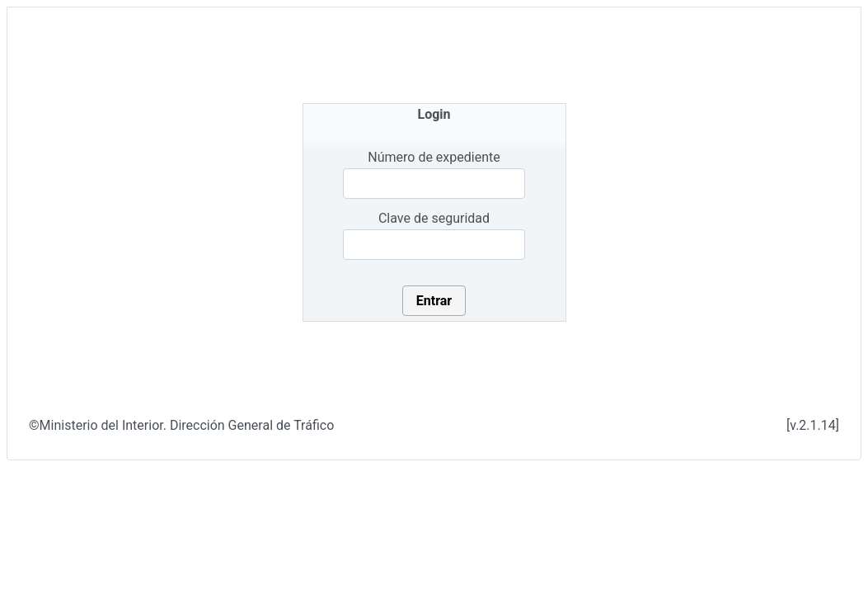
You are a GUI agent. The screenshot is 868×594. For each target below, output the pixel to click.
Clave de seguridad (434, 218)
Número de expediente (434, 157)
